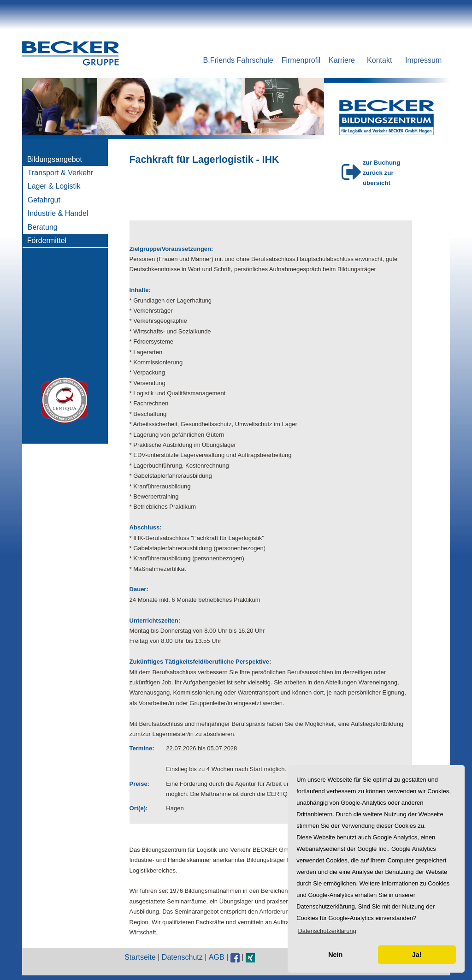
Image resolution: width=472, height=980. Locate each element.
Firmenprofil (301, 60)
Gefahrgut (44, 200)
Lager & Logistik (54, 186)
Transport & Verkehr (61, 173)
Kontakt (379, 60)
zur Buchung (381, 163)
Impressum (423, 60)
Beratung (43, 227)
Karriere (342, 60)
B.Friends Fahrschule (238, 60)
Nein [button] (335, 955)
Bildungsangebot (55, 159)
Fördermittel (47, 241)
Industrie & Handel (58, 213)
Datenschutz (182, 957)
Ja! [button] (417, 955)
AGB (217, 957)
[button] (327, 931)
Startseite (140, 957)
